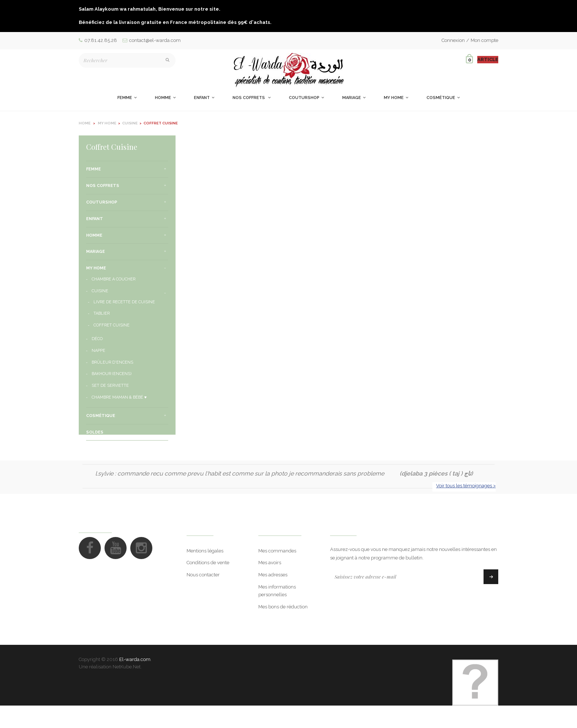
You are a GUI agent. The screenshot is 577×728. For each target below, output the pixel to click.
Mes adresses (273, 597)
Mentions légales (205, 573)
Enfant (95, 219)
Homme (94, 235)
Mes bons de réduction (283, 629)
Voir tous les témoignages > (466, 508)
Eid (89, 448)
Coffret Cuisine (111, 325)
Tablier (102, 313)
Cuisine (100, 291)
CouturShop (102, 202)
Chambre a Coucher (114, 279)
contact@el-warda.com (152, 40)
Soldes (95, 432)
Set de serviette (110, 386)
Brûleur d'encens (112, 362)
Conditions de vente (208, 585)
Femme (93, 169)
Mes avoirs (270, 585)
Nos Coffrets (103, 186)
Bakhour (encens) (111, 374)
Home (85, 123)
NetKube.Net (127, 690)
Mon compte (484, 40)
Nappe (98, 351)
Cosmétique (101, 416)
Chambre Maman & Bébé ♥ (119, 397)
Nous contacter (203, 597)
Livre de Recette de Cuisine (124, 302)
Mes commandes (277, 573)
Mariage (95, 252)
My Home (96, 268)
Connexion (453, 40)
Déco (97, 339)
